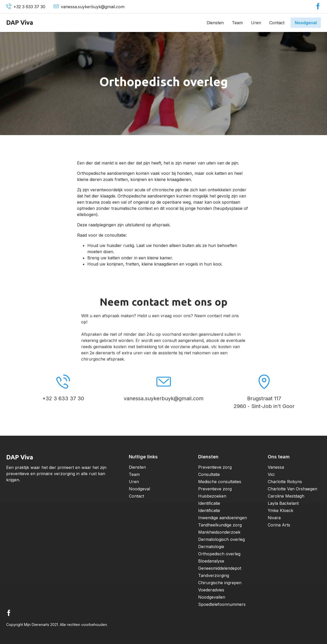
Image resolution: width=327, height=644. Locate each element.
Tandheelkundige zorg (220, 525)
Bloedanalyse (211, 561)
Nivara (274, 518)
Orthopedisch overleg (219, 554)
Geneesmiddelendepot (220, 568)
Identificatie (209, 503)
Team (237, 23)
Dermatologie (211, 547)
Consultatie (209, 474)
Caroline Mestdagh (286, 496)
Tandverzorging (214, 575)
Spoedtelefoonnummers (222, 604)
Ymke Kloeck (280, 510)
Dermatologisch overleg (221, 539)
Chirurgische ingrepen (220, 583)
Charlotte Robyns (285, 482)
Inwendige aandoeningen (223, 518)
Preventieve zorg (215, 467)
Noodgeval (306, 23)
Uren (256, 23)
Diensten (215, 23)
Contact (277, 23)
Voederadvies (211, 590)
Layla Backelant (283, 503)
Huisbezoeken (212, 496)
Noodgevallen (212, 597)
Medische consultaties (220, 482)
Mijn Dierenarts (37, 625)
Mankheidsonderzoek (219, 532)
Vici (271, 474)
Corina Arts (279, 525)
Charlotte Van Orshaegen (292, 489)
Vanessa (276, 467)
